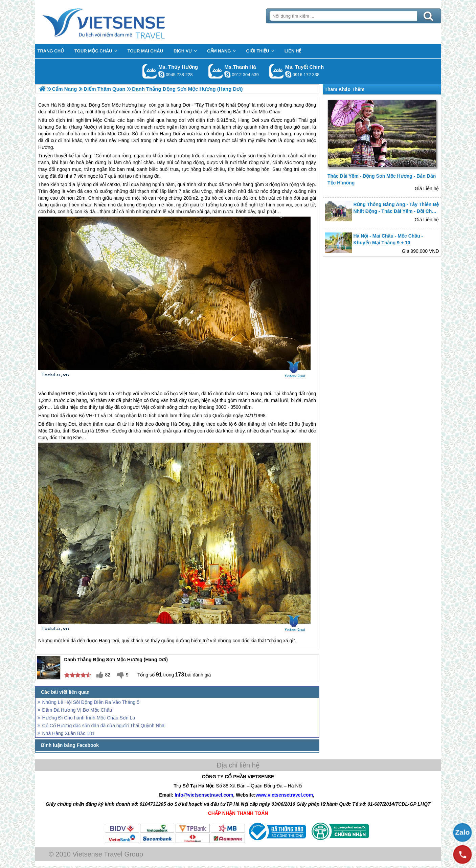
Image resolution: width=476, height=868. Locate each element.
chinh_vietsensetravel (288, 74)
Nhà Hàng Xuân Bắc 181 (69, 733)
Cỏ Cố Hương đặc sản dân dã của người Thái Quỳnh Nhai (104, 726)
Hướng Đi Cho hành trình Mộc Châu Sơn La (89, 718)
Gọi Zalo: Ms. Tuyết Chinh (277, 71)
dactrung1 (161, 74)
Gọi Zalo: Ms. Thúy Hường (150, 71)
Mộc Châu (104, 120)
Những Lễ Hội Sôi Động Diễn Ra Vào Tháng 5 (91, 702)
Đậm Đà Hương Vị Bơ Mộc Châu (77, 710)
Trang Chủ (120, 22)
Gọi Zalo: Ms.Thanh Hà (216, 71)
